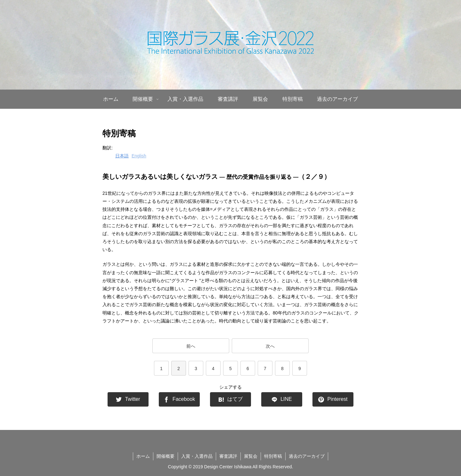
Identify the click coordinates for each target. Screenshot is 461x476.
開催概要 (166, 456)
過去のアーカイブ (307, 456)
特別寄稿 (273, 456)
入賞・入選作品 (197, 456)
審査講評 (228, 456)
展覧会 (251, 456)
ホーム (143, 456)
